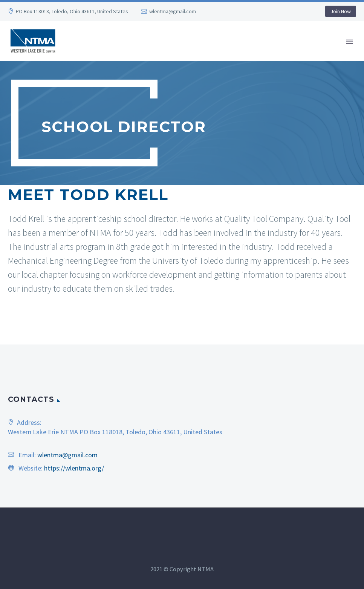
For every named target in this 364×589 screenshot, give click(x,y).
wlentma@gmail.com (173, 11)
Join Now (341, 11)
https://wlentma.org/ (74, 468)
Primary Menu (349, 42)
